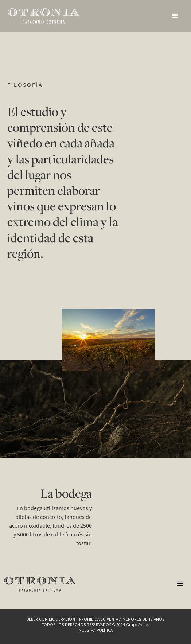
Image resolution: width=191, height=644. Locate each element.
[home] (44, 16)
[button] (175, 16)
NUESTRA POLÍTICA (96, 630)
